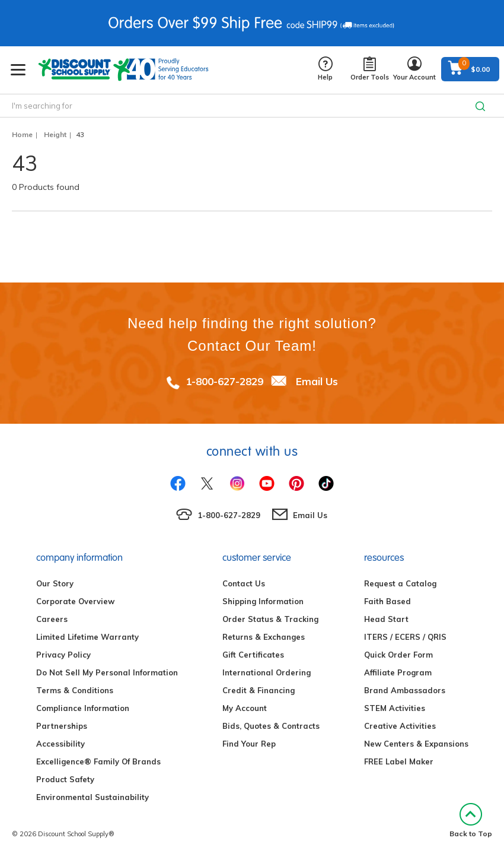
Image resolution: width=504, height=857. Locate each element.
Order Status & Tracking (270, 619)
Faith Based (387, 601)
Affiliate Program (398, 672)
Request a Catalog (400, 583)
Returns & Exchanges (264, 637)
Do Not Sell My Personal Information (107, 672)
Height (55, 134)
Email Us (317, 381)
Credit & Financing (259, 690)
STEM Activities (395, 708)
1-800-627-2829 (224, 381)
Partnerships (62, 726)
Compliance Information (83, 708)
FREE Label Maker (399, 761)
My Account (245, 708)
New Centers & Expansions (416, 744)
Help (325, 69)
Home (22, 134)
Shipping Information (263, 601)
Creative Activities (400, 726)
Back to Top (471, 821)
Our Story (55, 583)
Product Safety (65, 779)
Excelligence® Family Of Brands (98, 761)
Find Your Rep (249, 744)
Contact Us (244, 583)
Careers (52, 619)
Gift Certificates (253, 655)
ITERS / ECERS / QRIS (405, 637)
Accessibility (60, 744)
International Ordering (267, 672)
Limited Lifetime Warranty (87, 637)
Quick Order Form (398, 655)
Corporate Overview (75, 601)
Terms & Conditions (75, 690)
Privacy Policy (63, 655)
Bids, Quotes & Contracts (271, 726)
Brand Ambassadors (405, 690)
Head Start (386, 619)
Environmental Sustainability (92, 797)
